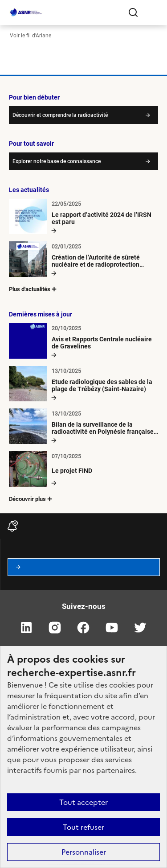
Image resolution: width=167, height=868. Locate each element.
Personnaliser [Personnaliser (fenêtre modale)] (84, 852)
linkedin (27, 628)
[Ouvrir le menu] (151, 12)
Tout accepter (83, 802)
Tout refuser (83, 827)
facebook (84, 628)
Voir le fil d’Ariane (31, 36)
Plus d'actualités (33, 289)
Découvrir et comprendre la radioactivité (60, 115)
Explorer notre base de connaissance (57, 161)
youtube (112, 628)
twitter (141, 628)
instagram (55, 628)
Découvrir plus (31, 499)
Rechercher (133, 12)
